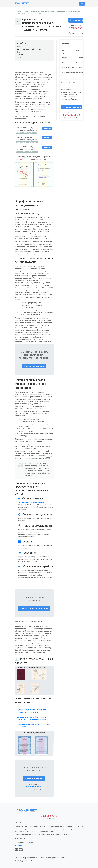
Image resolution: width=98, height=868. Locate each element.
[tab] (71, 44)
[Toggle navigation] (82, 4)
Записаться (47, 128)
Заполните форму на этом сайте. (31, 502)
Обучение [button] (65, 44)
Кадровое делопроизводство (68, 11)
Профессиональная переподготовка (39, 11)
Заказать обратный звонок (34, 609)
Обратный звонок (34, 779)
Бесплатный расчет (34, 366)
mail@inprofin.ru (21, 846)
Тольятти (29, 842)
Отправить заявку (77, 20)
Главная (18, 11)
